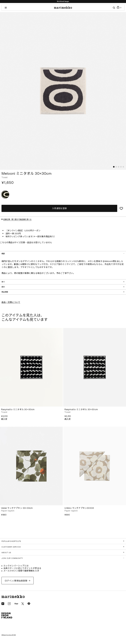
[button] (114, 167)
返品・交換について (11, 302)
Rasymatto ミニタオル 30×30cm (18, 409)
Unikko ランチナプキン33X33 (79, 508)
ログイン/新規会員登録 (16, 581)
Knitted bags (63, 1)
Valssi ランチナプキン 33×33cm (17, 508)
